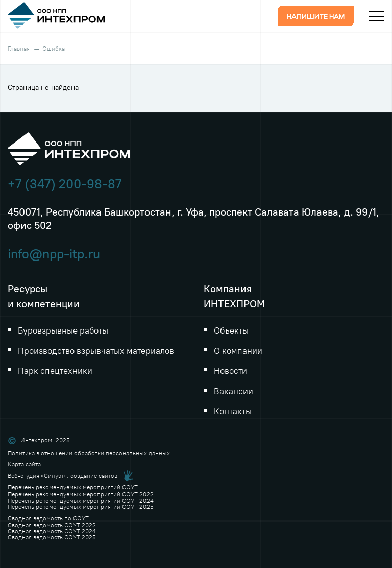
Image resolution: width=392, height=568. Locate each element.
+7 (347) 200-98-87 (65, 184)
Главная (19, 49)
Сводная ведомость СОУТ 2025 (52, 537)
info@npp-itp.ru (54, 254)
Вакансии (234, 391)
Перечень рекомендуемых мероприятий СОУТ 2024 (81, 501)
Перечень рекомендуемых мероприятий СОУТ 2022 (81, 494)
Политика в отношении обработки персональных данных (89, 453)
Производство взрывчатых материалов (96, 351)
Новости (230, 371)
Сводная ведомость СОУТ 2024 (52, 531)
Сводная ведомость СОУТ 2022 (52, 525)
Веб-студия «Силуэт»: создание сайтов (63, 476)
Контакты (233, 411)
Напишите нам (316, 17)
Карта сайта (24, 464)
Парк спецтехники (55, 371)
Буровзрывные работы (63, 330)
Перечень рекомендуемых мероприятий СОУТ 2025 (81, 507)
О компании (238, 351)
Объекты (231, 330)
